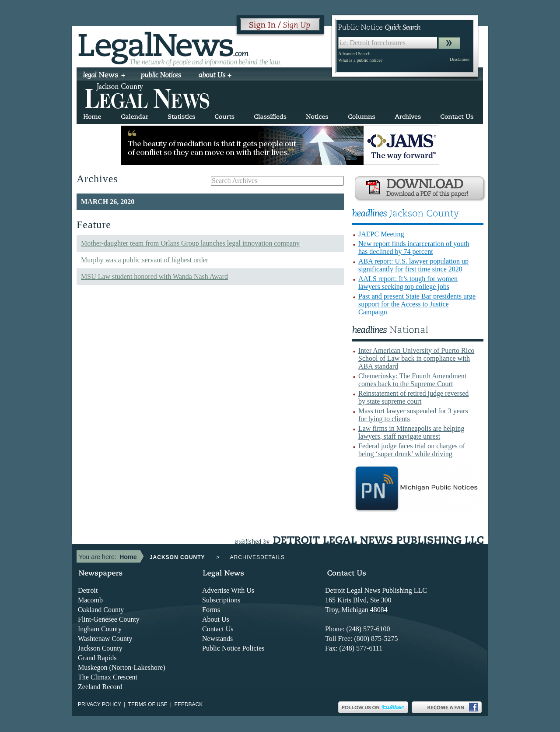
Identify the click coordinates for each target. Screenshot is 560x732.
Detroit (88, 590)
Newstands (217, 639)
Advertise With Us (228, 590)
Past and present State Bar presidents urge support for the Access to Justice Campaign (417, 304)
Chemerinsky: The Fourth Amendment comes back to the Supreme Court (412, 380)
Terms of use (148, 704)
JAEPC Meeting (381, 234)
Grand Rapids (97, 658)
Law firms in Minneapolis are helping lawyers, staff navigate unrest (411, 432)
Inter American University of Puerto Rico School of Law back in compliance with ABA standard (416, 358)
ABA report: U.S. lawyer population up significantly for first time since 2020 (413, 265)
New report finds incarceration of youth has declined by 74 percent (414, 248)
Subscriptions (221, 600)
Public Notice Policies (233, 648)
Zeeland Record (100, 687)
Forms (211, 610)
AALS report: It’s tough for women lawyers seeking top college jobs (408, 283)
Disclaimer (460, 59)
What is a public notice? (360, 60)
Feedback (189, 704)
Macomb (90, 600)
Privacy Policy (100, 704)
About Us (216, 619)
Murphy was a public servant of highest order (145, 260)
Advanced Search (354, 54)
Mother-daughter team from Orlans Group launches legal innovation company (190, 243)
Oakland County (101, 610)
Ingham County (100, 629)
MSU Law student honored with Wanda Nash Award (154, 276)
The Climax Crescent (108, 677)
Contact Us (218, 629)
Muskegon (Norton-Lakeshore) (122, 667)
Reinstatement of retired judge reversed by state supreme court (413, 397)
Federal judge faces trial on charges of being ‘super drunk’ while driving (412, 450)
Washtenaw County (105, 639)
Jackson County (100, 648)
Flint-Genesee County (109, 619)
